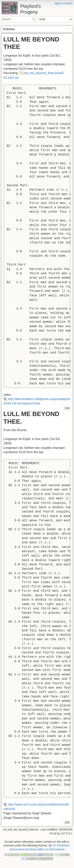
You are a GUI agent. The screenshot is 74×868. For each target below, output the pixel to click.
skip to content (64, 3)
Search (34, 19)
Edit (67, 408)
